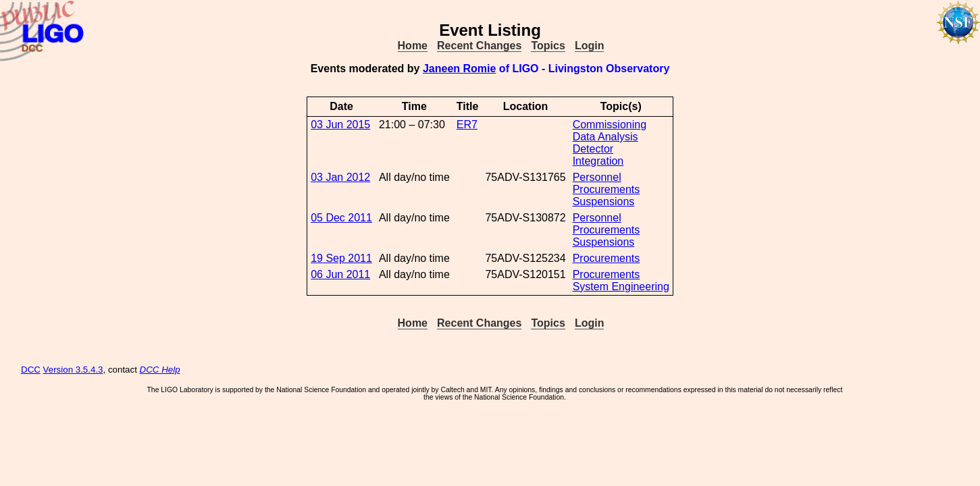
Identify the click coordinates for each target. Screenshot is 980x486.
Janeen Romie (459, 69)
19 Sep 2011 (341, 258)
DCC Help (160, 370)
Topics (548, 46)
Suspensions (604, 201)
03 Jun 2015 (340, 125)
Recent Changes (479, 46)
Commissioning (610, 125)
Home (413, 46)
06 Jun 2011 (340, 274)
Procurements (607, 189)
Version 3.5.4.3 (73, 370)
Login (590, 46)
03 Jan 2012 (340, 177)
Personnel (597, 177)
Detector (593, 149)
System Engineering (621, 287)
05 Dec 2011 (341, 218)
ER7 (467, 125)
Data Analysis (605, 137)
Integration (598, 161)
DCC (31, 370)
